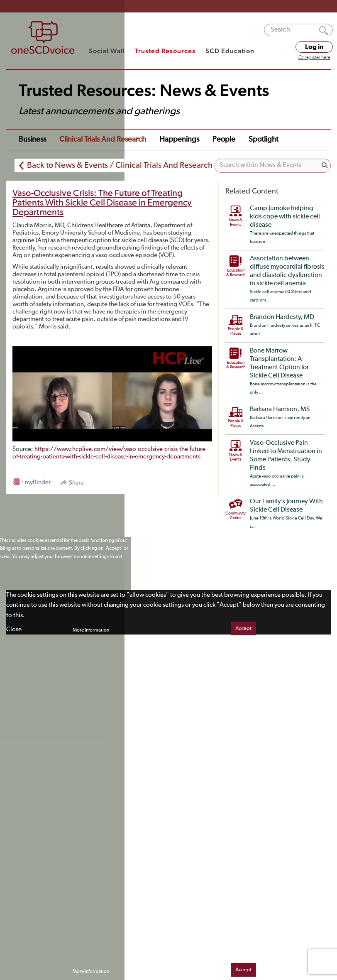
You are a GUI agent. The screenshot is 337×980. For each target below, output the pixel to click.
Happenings (179, 140)
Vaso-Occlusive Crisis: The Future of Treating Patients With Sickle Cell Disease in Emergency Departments (102, 203)
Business (32, 140)
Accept (243, 628)
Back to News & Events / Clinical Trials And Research (120, 165)
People (224, 140)
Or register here (314, 58)
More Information (91, 630)
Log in (314, 47)
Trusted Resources (165, 51)
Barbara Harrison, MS (280, 409)
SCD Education (230, 51)
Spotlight (264, 140)
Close (14, 629)
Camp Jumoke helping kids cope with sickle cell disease (285, 217)
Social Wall (107, 51)
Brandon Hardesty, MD (282, 317)
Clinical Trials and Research (103, 140)
